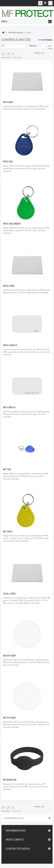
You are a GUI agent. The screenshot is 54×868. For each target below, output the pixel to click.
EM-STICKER (9, 656)
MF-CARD (8, 102)
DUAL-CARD (9, 594)
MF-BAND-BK (10, 780)
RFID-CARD (9, 286)
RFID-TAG (8, 162)
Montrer (33, 46)
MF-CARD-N (9, 408)
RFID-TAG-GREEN (12, 224)
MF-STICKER (9, 718)
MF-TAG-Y (8, 532)
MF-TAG (7, 470)
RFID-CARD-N (10, 345)
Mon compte (15, 840)
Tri (3, 46)
